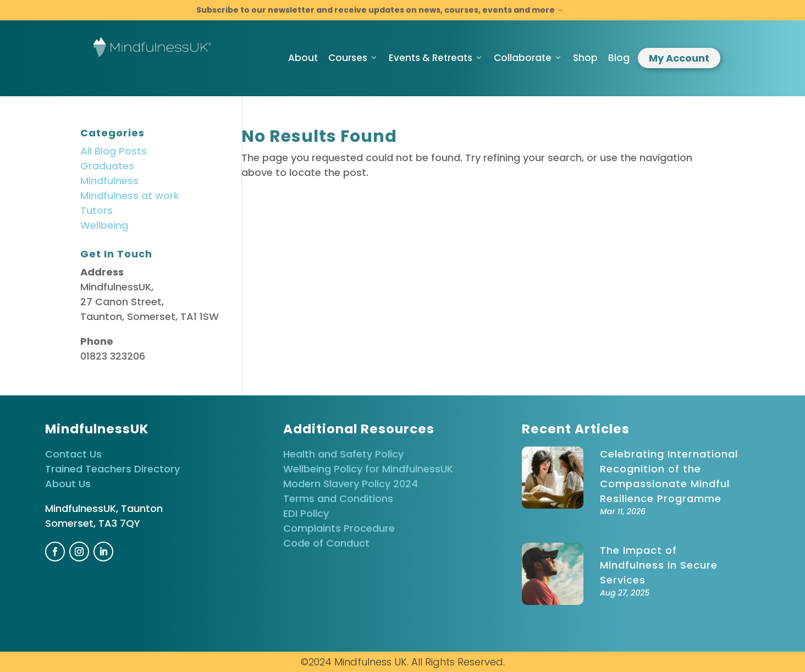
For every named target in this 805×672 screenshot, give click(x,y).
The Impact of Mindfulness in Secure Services (659, 565)
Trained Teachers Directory (112, 469)
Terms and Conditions (338, 499)
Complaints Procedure (339, 528)
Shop (585, 58)
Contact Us (73, 454)
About (303, 58)
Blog (619, 58)
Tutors (97, 210)
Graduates (107, 166)
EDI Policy (306, 513)
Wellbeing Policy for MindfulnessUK (368, 469)
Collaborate (528, 58)
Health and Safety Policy (343, 454)
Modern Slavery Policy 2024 (351, 484)
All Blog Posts (114, 151)
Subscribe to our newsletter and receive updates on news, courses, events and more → (380, 10)
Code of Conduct (326, 543)
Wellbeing (104, 225)
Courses (353, 58)
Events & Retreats (436, 58)
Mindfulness (109, 181)
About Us (68, 484)
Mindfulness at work (130, 195)
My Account (679, 58)
